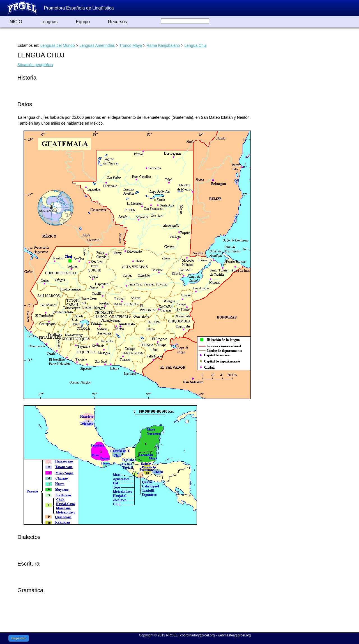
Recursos (118, 22)
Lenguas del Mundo (58, 45)
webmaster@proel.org (234, 635)
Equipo (83, 22)
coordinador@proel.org (197, 635)
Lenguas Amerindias (97, 45)
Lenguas (49, 22)
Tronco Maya (131, 45)
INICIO (15, 22)
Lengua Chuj (195, 45)
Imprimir (19, 638)
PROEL (172, 635)
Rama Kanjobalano (163, 45)
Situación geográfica (35, 65)
